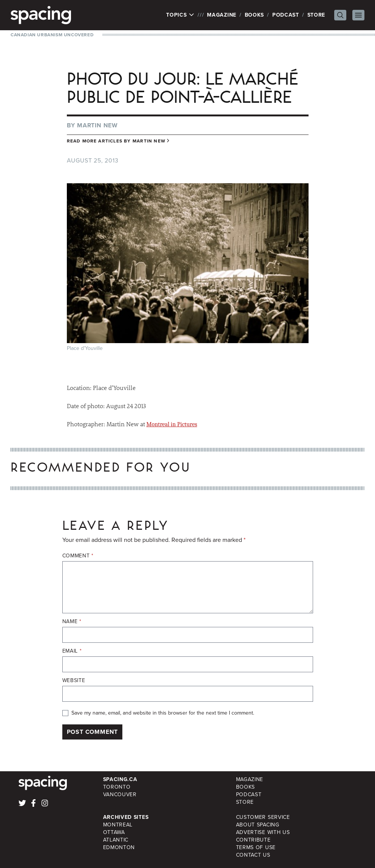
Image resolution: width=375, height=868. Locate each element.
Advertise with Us (263, 832)
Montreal (118, 825)
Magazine (222, 15)
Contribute (253, 840)
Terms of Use (256, 847)
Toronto (117, 787)
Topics (180, 15)
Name (72, 622)
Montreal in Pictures (172, 424)
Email (72, 651)
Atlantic (116, 840)
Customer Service (263, 817)
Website (74, 681)
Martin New (97, 125)
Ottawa (114, 832)
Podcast (286, 15)
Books (255, 15)
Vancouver (120, 795)
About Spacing (258, 825)
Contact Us (253, 855)
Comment (78, 556)
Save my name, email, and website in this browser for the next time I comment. (163, 713)
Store (316, 15)
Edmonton (119, 847)
